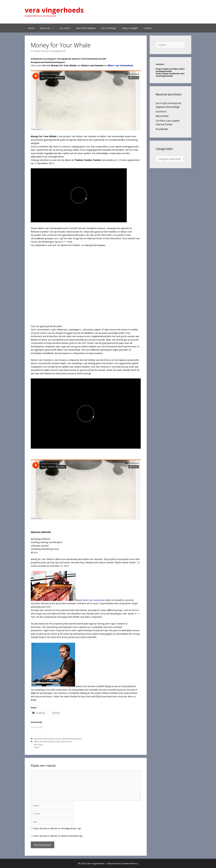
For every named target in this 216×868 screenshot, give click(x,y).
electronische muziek (52, 739)
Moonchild (162, 116)
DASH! (37, 747)
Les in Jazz (65, 28)
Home (31, 28)
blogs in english (130, 28)
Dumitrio (161, 111)
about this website (86, 28)
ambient (38, 739)
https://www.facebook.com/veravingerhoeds (170, 75)
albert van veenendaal (44, 741)
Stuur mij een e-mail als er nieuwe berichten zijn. (58, 836)
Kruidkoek (162, 129)
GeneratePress (130, 863)
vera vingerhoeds (54, 10)
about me (48, 28)
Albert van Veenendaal (94, 600)
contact (148, 28)
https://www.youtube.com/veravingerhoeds (170, 70)
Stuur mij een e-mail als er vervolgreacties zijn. (57, 828)
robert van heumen (63, 741)
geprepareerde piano (72, 739)
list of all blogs (109, 28)
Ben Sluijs (38, 744)
